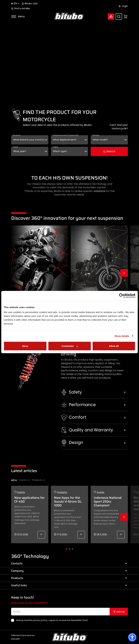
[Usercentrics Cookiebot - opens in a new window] (121, 296)
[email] (60, 612)
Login (123, 6)
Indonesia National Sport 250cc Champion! (108, 501)
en (15, 3)
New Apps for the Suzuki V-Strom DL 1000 (68, 501)
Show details (122, 336)
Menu (18, 16)
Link (85, 620)
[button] (94, 392)
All (14, 480)
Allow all (114, 346)
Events (25, 480)
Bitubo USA (30, 3)
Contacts (69, 563)
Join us (119, 612)
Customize (70, 346)
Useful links (69, 585)
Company (69, 571)
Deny (25, 346)
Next (124, 273)
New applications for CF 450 (30, 500)
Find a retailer (21, 8)
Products (39, 480)
